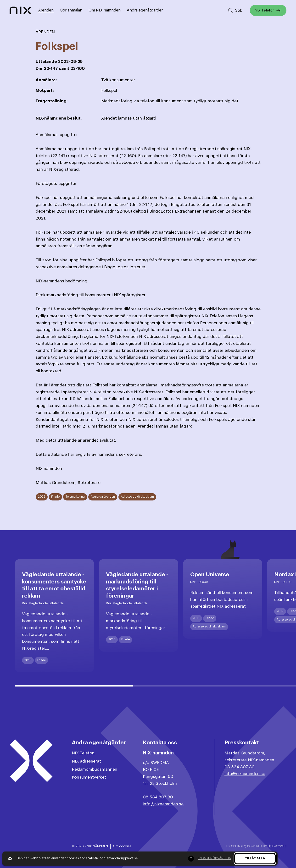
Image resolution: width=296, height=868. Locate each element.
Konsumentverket (89, 777)
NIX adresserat (86, 761)
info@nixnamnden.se (163, 804)
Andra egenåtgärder (145, 10)
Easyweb (278, 846)
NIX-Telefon (268, 11)
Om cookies (122, 846)
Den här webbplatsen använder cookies (48, 858)
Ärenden (46, 10)
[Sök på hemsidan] (235, 10)
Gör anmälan (71, 10)
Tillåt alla (255, 858)
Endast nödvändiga (214, 858)
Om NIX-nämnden (105, 10)
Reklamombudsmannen (95, 769)
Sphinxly (238, 846)
